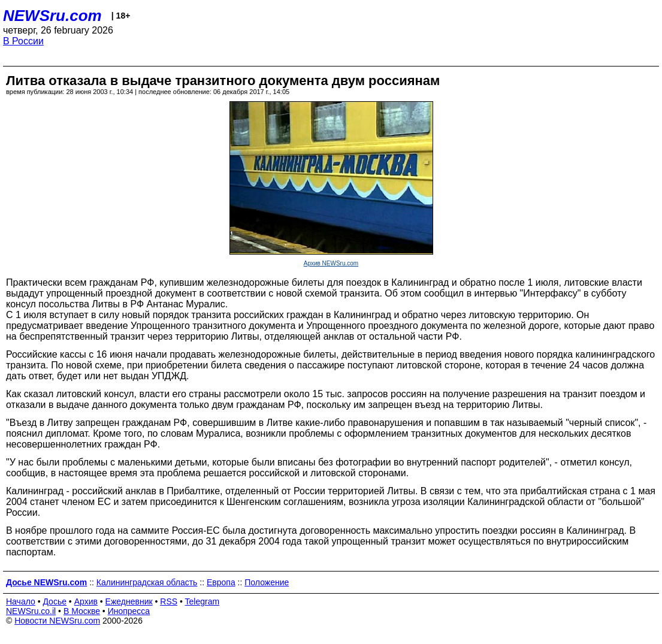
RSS (169, 601)
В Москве (82, 611)
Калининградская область (147, 582)
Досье (55, 601)
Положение (267, 582)
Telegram (202, 601)
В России (23, 41)
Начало (21, 601)
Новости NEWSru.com (57, 621)
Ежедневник (129, 601)
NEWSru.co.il (31, 611)
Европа (221, 582)
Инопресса (129, 611)
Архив (86, 601)
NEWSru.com (52, 16)
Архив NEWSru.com (331, 263)
